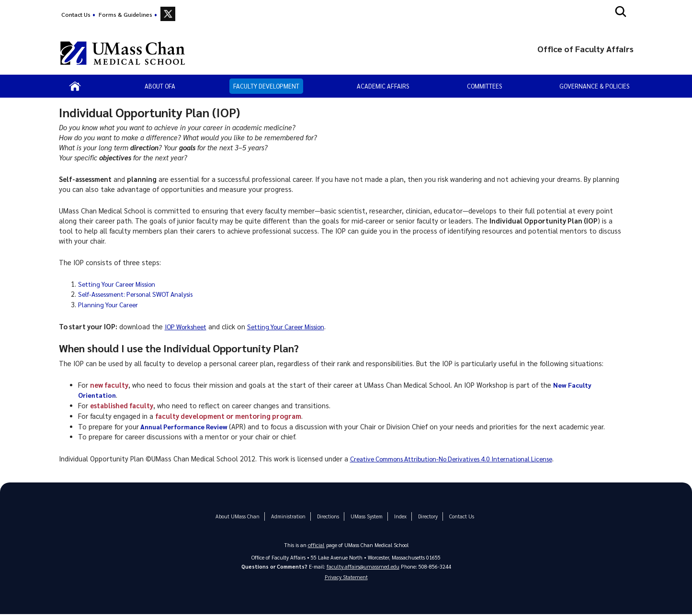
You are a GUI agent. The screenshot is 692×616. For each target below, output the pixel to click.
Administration (288, 516)
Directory (423, 516)
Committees (484, 86)
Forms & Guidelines (125, 14)
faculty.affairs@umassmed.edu (363, 566)
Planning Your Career (111, 304)
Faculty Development (266, 86)
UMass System (363, 516)
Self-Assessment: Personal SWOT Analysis (144, 294)
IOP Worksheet (188, 326)
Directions (327, 516)
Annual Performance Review (187, 426)
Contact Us (76, 14)
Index (396, 516)
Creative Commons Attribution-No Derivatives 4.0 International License (463, 459)
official (316, 544)
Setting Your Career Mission (122, 284)
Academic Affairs (383, 86)
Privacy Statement (346, 578)
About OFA (160, 86)
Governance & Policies (594, 86)
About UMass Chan (241, 516)
